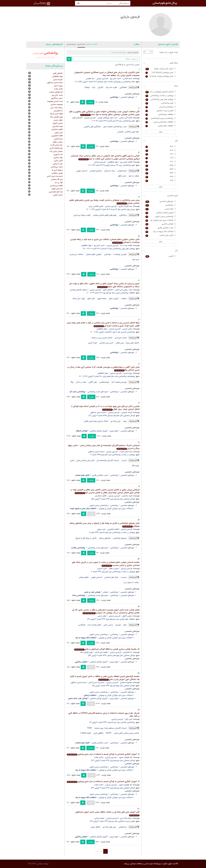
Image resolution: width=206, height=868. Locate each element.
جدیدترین (81, 44)
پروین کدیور (58, 86)
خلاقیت (124, 299)
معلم (125, 625)
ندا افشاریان (128, 652)
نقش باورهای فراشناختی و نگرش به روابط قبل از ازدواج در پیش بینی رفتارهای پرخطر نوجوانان (105, 525)
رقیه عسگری (58, 158)
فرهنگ (87, 87)
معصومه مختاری (126, 682)
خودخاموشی (122, 171)
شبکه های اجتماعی (111, 577)
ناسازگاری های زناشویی (92, 127)
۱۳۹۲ (161, 177)
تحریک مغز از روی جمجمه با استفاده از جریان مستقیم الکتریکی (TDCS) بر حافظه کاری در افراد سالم (104, 715)
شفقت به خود (134, 176)
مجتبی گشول (127, 616)
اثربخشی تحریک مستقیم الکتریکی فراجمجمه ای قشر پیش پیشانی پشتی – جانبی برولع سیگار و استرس (104, 447)
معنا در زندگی (81, 382)
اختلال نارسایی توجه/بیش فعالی (96, 421)
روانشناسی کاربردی (161, 107)
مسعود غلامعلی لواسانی (79, 290)
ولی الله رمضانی (57, 179)
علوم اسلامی (50, 57)
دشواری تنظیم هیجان (94, 254)
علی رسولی (101, 529)
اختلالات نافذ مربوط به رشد (161, 232)
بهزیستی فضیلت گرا (119, 382)
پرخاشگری (123, 215)
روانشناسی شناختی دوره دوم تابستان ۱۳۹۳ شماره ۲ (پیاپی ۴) (112, 722)
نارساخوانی (123, 827)
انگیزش (100, 87)
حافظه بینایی (95, 827)
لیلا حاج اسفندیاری (56, 192)
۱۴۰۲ (161, 154)
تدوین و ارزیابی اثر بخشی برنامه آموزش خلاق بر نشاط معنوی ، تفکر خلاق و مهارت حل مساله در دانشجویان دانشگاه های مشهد (104, 285)
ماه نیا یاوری (58, 154)
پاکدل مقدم (99, 757)
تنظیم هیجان (84, 577)
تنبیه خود (135, 259)
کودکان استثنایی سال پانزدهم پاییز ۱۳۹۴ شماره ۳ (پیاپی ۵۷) (113, 499)
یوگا (72, 382)
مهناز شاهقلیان (113, 162)
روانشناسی (114, 392)
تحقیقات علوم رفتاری (161, 126)
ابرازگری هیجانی (96, 171)
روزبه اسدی (128, 373)
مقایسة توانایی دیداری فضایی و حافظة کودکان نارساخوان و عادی (105, 649)
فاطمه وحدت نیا (126, 245)
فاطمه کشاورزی (113, 529)
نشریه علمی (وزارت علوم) (161, 69)
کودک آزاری (93, 343)
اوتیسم (118, 625)
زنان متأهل (122, 176)
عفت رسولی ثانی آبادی (124, 290)
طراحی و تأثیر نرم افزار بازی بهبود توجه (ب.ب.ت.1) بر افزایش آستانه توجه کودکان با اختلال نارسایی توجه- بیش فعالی (105, 408)
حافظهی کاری (99, 733)
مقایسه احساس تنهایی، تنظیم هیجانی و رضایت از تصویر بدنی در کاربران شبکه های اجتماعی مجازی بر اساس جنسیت (106, 564)
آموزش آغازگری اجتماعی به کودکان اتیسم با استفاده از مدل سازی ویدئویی (102, 754)
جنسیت (124, 577)
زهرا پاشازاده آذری (56, 148)
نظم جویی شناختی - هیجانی (128, 132)
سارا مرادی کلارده (126, 452)
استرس (124, 460)
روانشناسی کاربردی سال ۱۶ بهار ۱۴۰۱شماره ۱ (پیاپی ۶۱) (116, 332)
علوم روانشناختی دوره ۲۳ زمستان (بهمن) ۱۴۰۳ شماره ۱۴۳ (114, 165)
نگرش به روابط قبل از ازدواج (86, 538)
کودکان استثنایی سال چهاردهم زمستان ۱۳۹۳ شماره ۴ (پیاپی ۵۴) (111, 655)
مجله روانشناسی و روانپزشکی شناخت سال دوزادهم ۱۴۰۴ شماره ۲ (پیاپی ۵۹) (107, 82)
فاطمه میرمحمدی (56, 186)
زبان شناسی (41, 57)
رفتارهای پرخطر (105, 538)
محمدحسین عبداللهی (98, 412)
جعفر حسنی (102, 616)
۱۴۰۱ (161, 158)
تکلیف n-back (86, 733)
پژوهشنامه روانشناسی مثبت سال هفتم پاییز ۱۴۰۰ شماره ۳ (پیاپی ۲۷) (110, 376)
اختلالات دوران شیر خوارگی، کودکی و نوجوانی (115, 508)
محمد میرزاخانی (57, 167)
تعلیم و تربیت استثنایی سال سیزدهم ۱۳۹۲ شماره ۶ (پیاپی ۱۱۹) (112, 821)
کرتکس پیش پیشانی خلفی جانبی (126, 733)
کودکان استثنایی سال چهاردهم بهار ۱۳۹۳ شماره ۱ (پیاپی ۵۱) (114, 686)
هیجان (105, 592)
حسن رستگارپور (57, 98)
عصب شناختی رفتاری (100, 475)
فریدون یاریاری (102, 78)
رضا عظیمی (90, 78)
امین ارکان (128, 719)
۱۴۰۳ (161, 150)
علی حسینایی (58, 164)
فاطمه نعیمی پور (126, 162)
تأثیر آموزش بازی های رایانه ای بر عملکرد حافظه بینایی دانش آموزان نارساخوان (107, 813)
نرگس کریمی (127, 329)
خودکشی (108, 254)
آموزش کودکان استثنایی (98, 431)
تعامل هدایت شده (94, 625)
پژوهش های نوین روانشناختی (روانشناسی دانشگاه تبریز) (161, 99)
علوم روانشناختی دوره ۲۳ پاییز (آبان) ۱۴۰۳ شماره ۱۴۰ (115, 121)
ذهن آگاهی (93, 382)
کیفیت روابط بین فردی (82, 215)
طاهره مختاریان (101, 496)
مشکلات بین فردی (77, 254)
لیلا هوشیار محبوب (125, 757)
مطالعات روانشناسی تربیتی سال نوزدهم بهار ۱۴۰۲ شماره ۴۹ (114, 293)
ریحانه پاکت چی (126, 818)
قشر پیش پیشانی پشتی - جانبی (82, 460)
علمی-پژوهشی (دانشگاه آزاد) (161, 72)
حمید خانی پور (115, 78)
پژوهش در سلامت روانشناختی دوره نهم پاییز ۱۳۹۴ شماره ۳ (113, 572)
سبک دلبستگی (110, 171)
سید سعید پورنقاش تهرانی (107, 118)
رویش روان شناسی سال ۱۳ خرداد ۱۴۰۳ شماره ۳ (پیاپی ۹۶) (113, 209)
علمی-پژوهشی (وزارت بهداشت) (161, 76)
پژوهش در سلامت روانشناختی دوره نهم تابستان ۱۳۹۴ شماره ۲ (112, 532)
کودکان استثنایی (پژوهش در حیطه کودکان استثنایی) (161, 92)
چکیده (90, 102)
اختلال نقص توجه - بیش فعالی (127, 343)
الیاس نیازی (58, 161)
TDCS (89, 728)
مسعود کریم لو (57, 170)
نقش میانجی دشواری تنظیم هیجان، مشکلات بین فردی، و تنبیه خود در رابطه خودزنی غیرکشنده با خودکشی (105, 241)
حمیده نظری (58, 195)
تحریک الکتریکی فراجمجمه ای (108, 460)
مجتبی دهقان (114, 568)
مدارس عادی (108, 625)
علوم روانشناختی (161, 103)
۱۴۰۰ (161, 162)
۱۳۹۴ (161, 169)
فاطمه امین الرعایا (101, 652)
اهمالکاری (123, 87)
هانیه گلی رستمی (126, 118)
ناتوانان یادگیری (161, 224)
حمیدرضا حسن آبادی (96, 682)
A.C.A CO (32, 864)
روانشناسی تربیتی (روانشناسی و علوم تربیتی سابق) (161, 118)
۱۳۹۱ (161, 181)
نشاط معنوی (102, 299)
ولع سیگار (135, 465)
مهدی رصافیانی (57, 173)
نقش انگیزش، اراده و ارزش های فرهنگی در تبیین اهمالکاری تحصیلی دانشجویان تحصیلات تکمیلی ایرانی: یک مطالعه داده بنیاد (107, 74)
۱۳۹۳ (161, 173)
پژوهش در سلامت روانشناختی (161, 96)
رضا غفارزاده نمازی (125, 206)
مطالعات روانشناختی (161, 114)
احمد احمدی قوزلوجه (55, 101)
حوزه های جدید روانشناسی (98, 392)
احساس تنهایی (82, 171)
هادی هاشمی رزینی (96, 206)
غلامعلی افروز (77, 118)
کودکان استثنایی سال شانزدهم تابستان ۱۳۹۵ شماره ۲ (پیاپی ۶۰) (112, 416)
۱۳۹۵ (161, 165)
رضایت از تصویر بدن (131, 582)
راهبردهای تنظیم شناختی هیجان (105, 215)
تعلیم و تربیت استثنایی (161, 111)
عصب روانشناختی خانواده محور (115, 127)
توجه (125, 421)
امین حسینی (102, 568)
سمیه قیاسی (128, 78)
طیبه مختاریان (127, 496)
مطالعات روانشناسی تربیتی (161, 122)
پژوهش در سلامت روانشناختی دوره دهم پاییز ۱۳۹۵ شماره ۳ (113, 455)
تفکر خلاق (91, 299)
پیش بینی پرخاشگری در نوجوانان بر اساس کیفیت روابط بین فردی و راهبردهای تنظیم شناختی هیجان (105, 202)
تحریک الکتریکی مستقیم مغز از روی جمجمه (110, 728)
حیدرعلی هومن (57, 189)
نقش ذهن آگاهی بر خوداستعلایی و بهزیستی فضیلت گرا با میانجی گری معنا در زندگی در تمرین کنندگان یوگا (103, 369)
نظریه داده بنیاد (111, 87)
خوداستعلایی (104, 382)
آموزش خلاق (114, 299)
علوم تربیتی (114, 431)
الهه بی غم (59, 182)
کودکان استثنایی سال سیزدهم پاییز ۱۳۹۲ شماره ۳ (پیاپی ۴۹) (113, 760)
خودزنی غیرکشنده (120, 254)
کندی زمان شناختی (106, 343)
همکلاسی (82, 625)
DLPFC (109, 733)
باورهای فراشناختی (120, 538)
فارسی (161, 256)
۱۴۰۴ (161, 147)
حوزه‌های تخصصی (127, 97)
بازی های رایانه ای (109, 827)
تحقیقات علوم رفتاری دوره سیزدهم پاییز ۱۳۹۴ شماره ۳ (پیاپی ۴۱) (111, 619)
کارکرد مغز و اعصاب (161, 235)
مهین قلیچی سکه (86, 652)
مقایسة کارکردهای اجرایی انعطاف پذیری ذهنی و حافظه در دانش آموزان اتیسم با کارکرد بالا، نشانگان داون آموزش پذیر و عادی (105, 678)
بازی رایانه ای (116, 421)
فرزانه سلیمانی (127, 412)
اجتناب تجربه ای (121, 338)
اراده (94, 87)
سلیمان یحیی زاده (56, 151)
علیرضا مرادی (99, 818)
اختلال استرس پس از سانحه (102, 338)
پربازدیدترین (71, 44)
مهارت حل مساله (79, 299)
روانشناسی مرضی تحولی (99, 505)
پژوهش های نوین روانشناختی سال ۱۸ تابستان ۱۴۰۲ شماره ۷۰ (113, 249)
